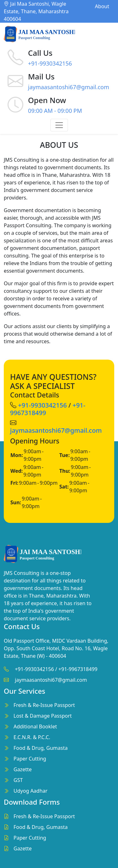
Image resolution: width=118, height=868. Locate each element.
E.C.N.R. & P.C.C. (32, 737)
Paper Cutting (30, 759)
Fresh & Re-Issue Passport (44, 705)
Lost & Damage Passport (43, 716)
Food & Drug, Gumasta (41, 748)
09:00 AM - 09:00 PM (55, 111)
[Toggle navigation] (59, 125)
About (102, 6)
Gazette (23, 769)
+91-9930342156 (50, 63)
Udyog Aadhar (31, 791)
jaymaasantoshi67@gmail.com (69, 87)
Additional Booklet (35, 726)
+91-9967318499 (78, 669)
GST (18, 780)
